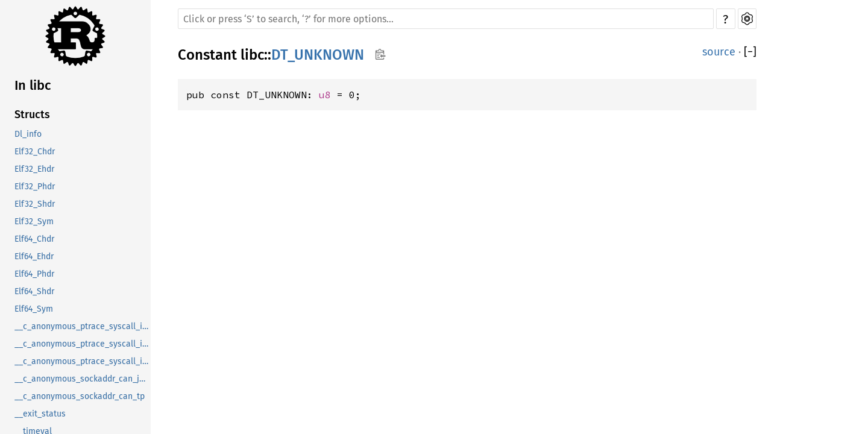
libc (252, 55)
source (719, 52)
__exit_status (40, 414)
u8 (325, 95)
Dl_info (28, 134)
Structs (32, 115)
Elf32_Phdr (35, 187)
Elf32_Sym (34, 222)
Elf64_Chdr (34, 239)
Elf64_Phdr (34, 274)
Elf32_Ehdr (34, 169)
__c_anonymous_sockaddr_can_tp (80, 396)
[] (750, 52)
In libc (33, 85)
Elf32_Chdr (35, 152)
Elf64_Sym (34, 309)
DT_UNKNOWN (318, 55)
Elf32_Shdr (35, 204)
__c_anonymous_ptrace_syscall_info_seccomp (83, 361)
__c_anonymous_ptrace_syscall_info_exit (83, 344)
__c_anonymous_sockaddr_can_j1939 (83, 379)
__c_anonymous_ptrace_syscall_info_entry (83, 326)
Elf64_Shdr (34, 291)
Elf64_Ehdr (34, 256)
